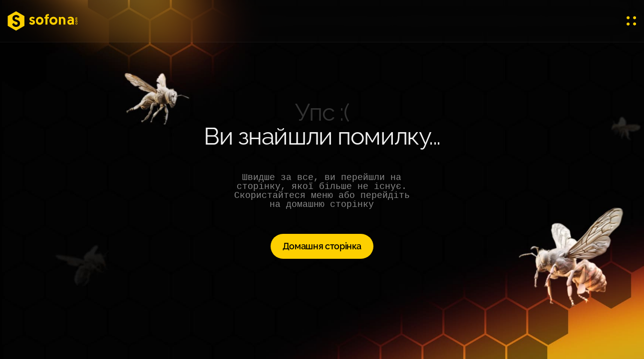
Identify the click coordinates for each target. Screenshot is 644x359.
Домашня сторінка (322, 246)
